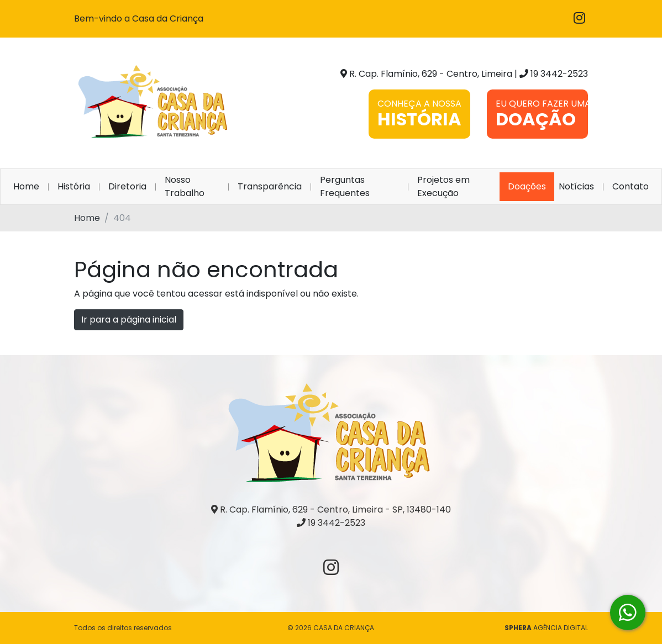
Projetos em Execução (443, 186)
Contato (631, 186)
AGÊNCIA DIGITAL (546, 628)
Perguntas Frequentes (345, 186)
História (74, 186)
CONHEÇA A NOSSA (419, 114)
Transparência (270, 186)
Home (28, 186)
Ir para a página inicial (129, 320)
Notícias (576, 186)
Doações (527, 186)
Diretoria (127, 186)
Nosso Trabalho (185, 186)
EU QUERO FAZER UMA (542, 114)
